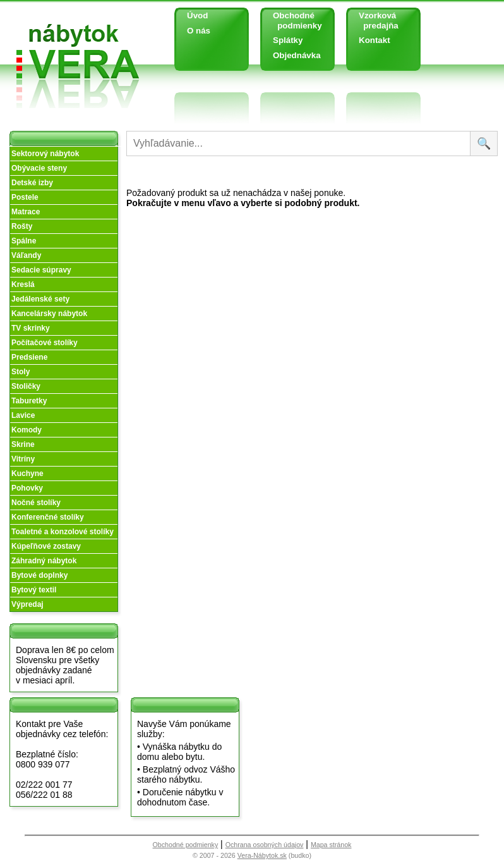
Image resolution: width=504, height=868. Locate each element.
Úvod (197, 15)
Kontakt (375, 40)
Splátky (288, 40)
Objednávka (297, 55)
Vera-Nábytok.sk (262, 855)
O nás (199, 31)
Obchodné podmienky (293, 21)
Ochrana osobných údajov (265, 845)
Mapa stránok (331, 845)
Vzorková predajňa (374, 21)
